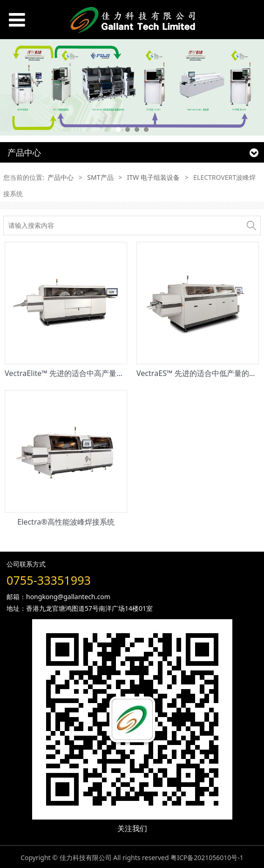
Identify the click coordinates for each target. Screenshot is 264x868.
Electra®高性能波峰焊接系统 (66, 522)
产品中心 (61, 177)
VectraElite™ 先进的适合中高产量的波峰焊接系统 (87, 373)
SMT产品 (100, 177)
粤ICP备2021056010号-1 (207, 858)
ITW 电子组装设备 (153, 177)
